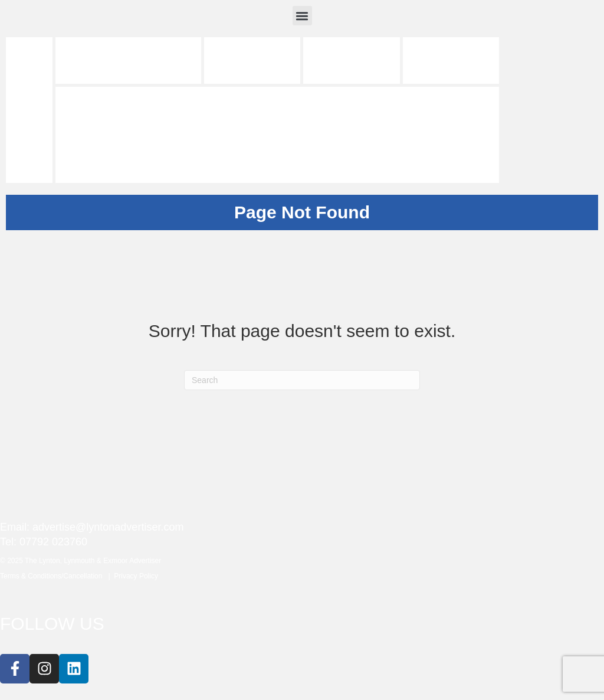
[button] (302, 16)
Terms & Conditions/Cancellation (54, 576)
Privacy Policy (136, 576)
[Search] (302, 380)
